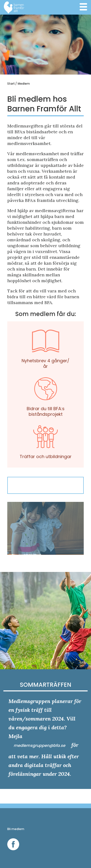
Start (11, 84)
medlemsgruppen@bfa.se (40, 746)
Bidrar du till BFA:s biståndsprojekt (46, 393)
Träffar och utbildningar (46, 438)
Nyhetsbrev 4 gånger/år (45, 345)
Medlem (24, 84)
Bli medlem (16, 829)
